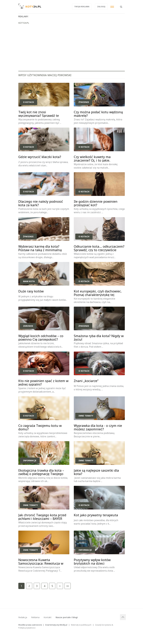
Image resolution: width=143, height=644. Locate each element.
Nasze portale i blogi (67, 617)
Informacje (30, 460)
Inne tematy (86, 416)
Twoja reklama (82, 7)
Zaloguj (101, 7)
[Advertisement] (72, 49)
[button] (121, 5)
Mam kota (29, 281)
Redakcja (23, 617)
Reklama (35, 617)
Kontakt (48, 617)
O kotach (28, 102)
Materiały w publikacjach (81, 625)
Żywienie (84, 102)
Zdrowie (28, 326)
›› (68, 586)
